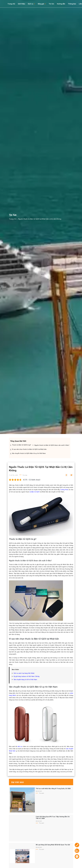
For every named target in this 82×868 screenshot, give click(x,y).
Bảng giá (41, 4)
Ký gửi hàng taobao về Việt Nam (24, 676)
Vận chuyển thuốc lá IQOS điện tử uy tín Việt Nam (29, 453)
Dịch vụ (31, 4)
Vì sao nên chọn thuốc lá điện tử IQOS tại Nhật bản (29, 449)
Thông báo (72, 4)
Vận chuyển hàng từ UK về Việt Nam (25, 679)
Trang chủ (11, 4)
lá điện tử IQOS (35, 492)
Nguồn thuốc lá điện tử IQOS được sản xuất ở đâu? (52, 445)
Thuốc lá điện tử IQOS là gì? (21, 445)
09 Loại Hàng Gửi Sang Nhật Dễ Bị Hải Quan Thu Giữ (53, 845)
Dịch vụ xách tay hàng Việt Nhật (24, 673)
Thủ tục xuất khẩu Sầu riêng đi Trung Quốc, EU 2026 (53, 788)
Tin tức (51, 4)
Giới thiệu (22, 4)
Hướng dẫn (61, 4)
